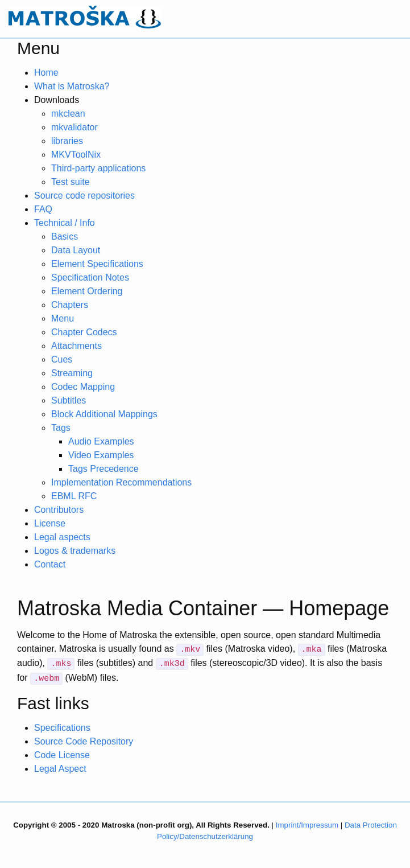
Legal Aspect (60, 769)
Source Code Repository (84, 741)
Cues (62, 359)
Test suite (71, 182)
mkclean (68, 114)
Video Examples (101, 455)
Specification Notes (90, 277)
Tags (61, 428)
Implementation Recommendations (121, 482)
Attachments (76, 346)
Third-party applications (98, 168)
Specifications (62, 728)
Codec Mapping (83, 387)
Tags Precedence (103, 469)
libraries (67, 141)
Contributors (59, 510)
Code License (62, 755)
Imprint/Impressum (307, 825)
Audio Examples (101, 441)
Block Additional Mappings (104, 414)
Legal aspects (62, 537)
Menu (63, 318)
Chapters (70, 305)
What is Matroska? (72, 86)
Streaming (72, 373)
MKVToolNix (76, 155)
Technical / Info (65, 223)
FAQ (43, 209)
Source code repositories (84, 196)
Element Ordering (87, 291)
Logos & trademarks (75, 551)
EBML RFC (74, 496)
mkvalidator (74, 127)
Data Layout (76, 250)
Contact (50, 564)
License (50, 523)
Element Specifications (97, 264)
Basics (65, 236)
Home (46, 73)
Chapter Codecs (84, 332)
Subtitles (69, 400)
